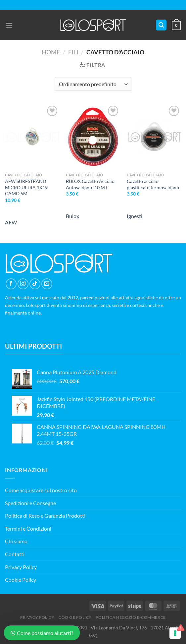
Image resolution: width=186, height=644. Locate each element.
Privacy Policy (21, 567)
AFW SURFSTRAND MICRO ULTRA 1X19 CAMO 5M (26, 187)
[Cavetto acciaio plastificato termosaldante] (154, 137)
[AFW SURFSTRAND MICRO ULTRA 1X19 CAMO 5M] (32, 137)
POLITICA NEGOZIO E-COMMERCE (131, 617)
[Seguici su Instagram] (23, 284)
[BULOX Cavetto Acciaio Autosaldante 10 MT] (93, 137)
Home (51, 52)
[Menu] (9, 25)
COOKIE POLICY (75, 617)
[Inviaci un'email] (47, 284)
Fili (73, 52)
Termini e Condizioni (28, 528)
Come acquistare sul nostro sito (41, 490)
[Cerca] (161, 25)
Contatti (15, 554)
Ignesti (135, 216)
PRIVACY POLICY (37, 617)
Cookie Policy (21, 580)
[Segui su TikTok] (35, 284)
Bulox (72, 216)
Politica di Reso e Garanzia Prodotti (45, 516)
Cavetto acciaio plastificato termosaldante (154, 184)
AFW (11, 222)
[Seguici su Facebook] (11, 284)
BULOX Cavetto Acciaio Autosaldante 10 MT (90, 184)
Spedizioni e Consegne (30, 503)
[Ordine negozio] (93, 84)
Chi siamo (16, 541)
